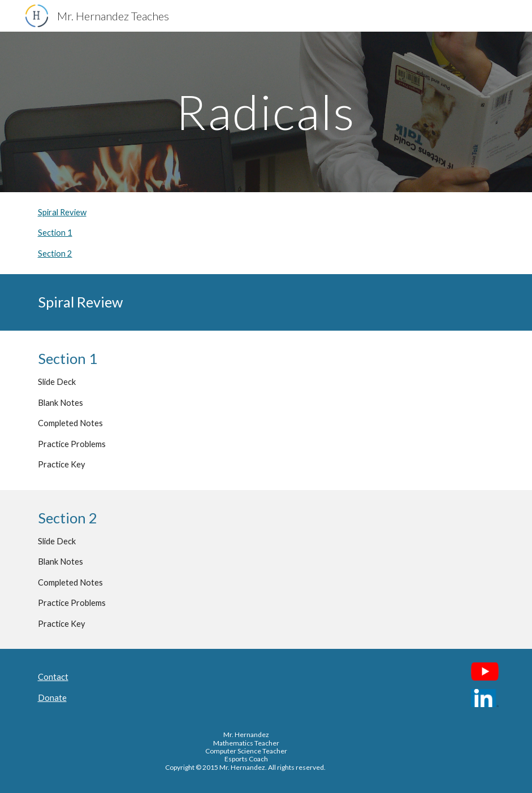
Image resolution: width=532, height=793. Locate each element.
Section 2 (55, 253)
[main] (266, 112)
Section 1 (55, 233)
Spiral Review (62, 212)
